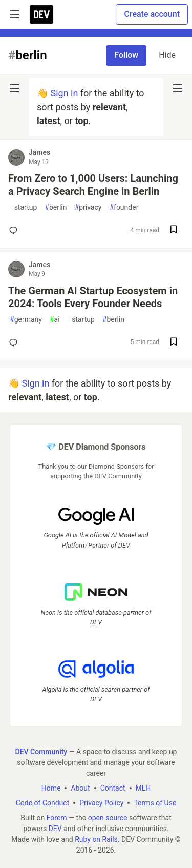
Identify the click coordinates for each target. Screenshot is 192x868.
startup (23, 207)
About (80, 788)
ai (55, 320)
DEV (55, 829)
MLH (143, 788)
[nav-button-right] (178, 88)
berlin (56, 207)
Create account (152, 14)
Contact (113, 788)
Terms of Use (155, 803)
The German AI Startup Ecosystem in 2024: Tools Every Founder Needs (93, 297)
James (39, 152)
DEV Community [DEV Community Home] (41, 752)
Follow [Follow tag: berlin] (126, 55)
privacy (88, 207)
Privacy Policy (101, 803)
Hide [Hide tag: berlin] (167, 55)
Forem (57, 818)
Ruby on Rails (96, 839)
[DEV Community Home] (41, 14)
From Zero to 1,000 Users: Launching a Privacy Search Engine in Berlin (93, 185)
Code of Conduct (43, 803)
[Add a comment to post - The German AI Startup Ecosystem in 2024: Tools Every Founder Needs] (15, 342)
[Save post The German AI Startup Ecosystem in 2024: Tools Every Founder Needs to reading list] (174, 343)
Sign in (64, 93)
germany (26, 320)
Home (51, 788)
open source (108, 818)
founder (124, 207)
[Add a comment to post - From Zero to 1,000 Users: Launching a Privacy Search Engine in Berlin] (15, 230)
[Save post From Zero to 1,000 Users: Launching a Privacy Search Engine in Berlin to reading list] (174, 230)
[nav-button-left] (14, 88)
